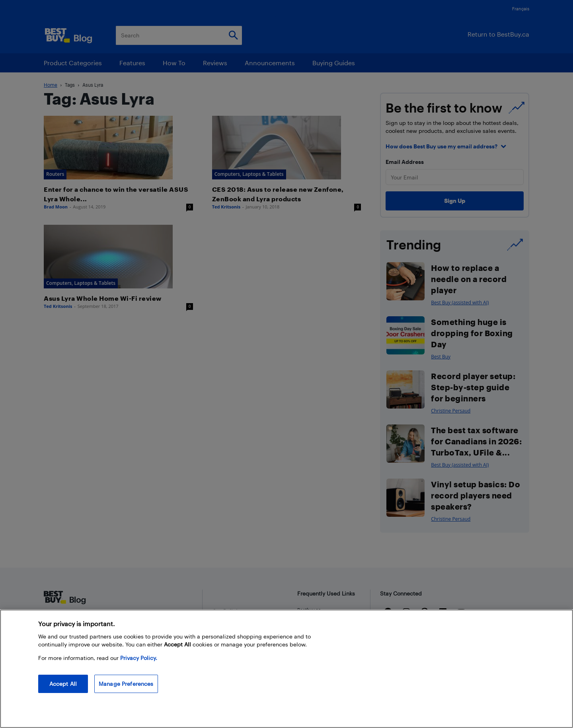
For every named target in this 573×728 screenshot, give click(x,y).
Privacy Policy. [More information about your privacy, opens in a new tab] (139, 658)
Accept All (63, 684)
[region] (286, 669)
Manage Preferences (126, 684)
